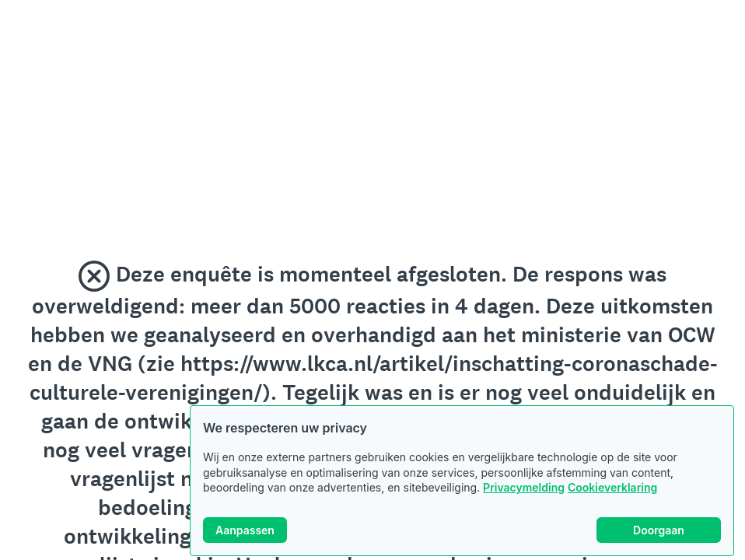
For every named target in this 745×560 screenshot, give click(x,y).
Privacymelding (524, 487)
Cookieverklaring (612, 487)
